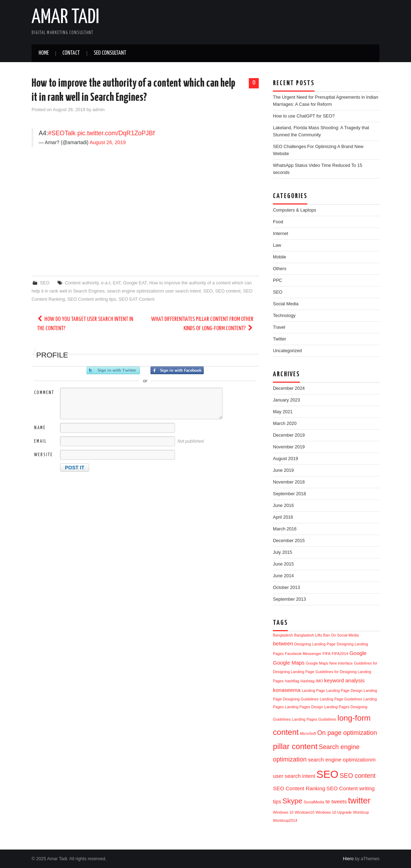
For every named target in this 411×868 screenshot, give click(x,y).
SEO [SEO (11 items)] (327, 774)
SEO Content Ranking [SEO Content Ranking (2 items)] (299, 788)
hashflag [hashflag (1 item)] (292, 681)
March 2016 (285, 529)
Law (277, 245)
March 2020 (285, 424)
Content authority (82, 283)
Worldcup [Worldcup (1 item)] (361, 812)
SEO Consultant (110, 53)
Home (44, 53)
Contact (71, 53)
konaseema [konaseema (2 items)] (287, 690)
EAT (117, 283)
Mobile (280, 257)
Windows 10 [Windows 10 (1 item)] (283, 812)
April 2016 (283, 517)
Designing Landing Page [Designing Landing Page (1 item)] (315, 644)
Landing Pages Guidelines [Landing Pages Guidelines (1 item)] (314, 719)
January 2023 (286, 400)
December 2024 (289, 388)
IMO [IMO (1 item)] (319, 681)
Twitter (280, 339)
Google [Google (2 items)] (358, 653)
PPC (278, 280)
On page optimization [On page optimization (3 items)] (347, 733)
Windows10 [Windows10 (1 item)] (305, 812)
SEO (45, 283)
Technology (284, 316)
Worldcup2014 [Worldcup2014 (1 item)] (285, 820)
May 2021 (283, 412)
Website (43, 455)
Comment (44, 393)
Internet (281, 234)
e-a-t (106, 283)
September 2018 (289, 494)
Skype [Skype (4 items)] (292, 801)
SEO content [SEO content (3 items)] (358, 776)
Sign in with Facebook (177, 370)
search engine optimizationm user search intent (154, 291)
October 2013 (286, 588)
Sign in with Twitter (113, 370)
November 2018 (289, 482)
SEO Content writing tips (92, 299)
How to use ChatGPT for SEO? (304, 116)
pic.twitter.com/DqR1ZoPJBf (116, 133)
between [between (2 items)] (283, 643)
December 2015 (289, 541)
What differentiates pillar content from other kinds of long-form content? (202, 324)
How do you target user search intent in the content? (85, 324)
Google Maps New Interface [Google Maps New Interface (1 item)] (329, 663)
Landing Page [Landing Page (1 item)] (313, 690)
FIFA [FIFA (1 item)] (327, 654)
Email (40, 441)
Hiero (348, 859)
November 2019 (289, 447)
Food (278, 222)
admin (99, 110)
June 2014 (283, 576)
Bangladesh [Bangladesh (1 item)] (283, 635)
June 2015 (283, 564)
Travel (279, 327)
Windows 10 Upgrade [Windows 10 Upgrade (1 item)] (334, 812)
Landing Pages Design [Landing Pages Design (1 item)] (304, 707)
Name (40, 428)
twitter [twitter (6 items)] (359, 800)
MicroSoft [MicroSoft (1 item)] (308, 733)
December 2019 (289, 435)
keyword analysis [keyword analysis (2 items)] (344, 680)
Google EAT (135, 283)
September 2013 (289, 599)
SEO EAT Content (136, 299)
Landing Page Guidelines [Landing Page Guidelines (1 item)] (341, 699)
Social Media (286, 304)
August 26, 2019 (108, 142)
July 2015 (283, 552)
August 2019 (286, 459)
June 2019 (283, 470)
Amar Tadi (65, 17)
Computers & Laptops (295, 210)
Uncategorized (287, 351)
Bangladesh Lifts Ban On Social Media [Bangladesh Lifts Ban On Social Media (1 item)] (327, 635)
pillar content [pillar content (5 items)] (295, 746)
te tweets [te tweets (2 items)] (336, 801)
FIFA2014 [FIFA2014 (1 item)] (340, 654)
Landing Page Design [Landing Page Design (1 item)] (344, 690)
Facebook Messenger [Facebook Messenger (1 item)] (303, 654)
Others (280, 269)
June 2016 (283, 506)
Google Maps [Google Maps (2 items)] (289, 663)
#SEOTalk (62, 133)
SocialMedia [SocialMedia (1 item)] (314, 802)
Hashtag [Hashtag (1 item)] (308, 681)
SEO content (228, 291)
